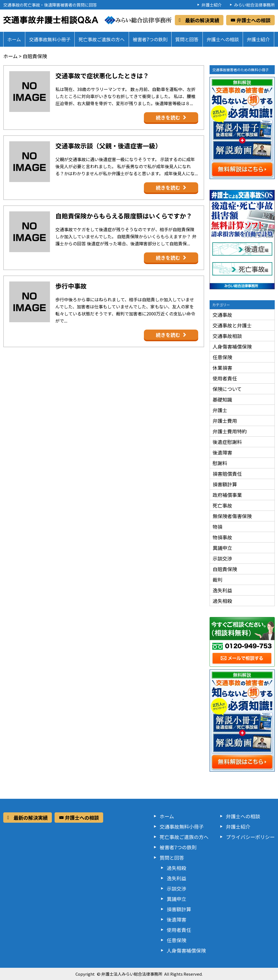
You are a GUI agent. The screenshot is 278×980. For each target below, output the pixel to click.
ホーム (14, 39)
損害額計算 (225, 484)
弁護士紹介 (212, 5)
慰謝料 (220, 463)
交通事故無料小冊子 (50, 39)
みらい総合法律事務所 (254, 5)
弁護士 (220, 410)
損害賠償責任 (227, 474)
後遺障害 (222, 452)
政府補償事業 (227, 495)
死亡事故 (222, 505)
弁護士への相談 (223, 39)
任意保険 (222, 357)
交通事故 (222, 315)
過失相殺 (222, 601)
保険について (227, 389)
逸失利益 (222, 590)
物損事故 (222, 537)
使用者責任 (225, 378)
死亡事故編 (245, 269)
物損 (217, 527)
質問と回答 (187, 39)
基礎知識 (222, 399)
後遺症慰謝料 (227, 442)
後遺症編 (245, 250)
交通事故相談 (227, 336)
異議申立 (222, 548)
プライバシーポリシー (250, 837)
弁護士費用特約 (230, 431)
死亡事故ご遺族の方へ (102, 39)
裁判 (217, 580)
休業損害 (222, 368)
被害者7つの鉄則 (150, 39)
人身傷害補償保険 (232, 346)
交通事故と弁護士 (232, 325)
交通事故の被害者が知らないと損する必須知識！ (242, 128)
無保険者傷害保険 (232, 516)
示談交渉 (222, 558)
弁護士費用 (225, 421)
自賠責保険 (225, 569)
